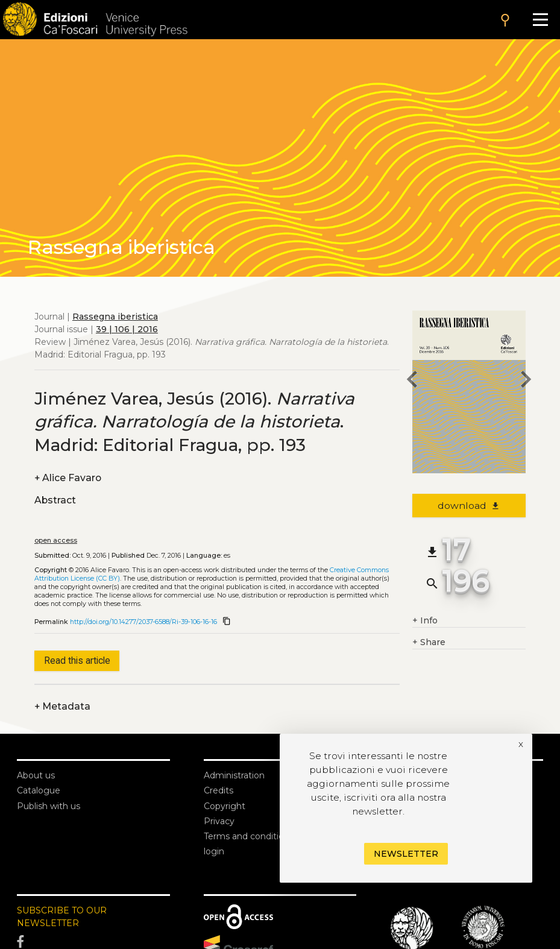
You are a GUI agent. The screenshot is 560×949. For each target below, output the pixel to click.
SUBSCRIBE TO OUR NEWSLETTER (62, 917)
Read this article (77, 661)
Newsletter (406, 854)
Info (425, 621)
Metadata (62, 706)
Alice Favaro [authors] (68, 478)
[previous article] (412, 381)
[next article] (526, 381)
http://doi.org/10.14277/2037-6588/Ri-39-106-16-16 (143, 622)
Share (429, 642)
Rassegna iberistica (115, 317)
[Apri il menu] (540, 20)
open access (56, 541)
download (469, 506)
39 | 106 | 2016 (127, 329)
